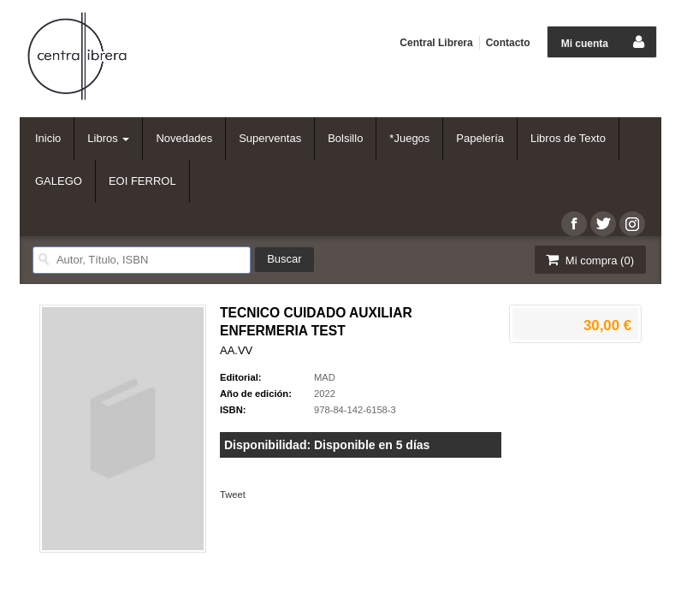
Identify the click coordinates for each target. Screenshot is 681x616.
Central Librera (436, 43)
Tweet (233, 495)
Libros (108, 138)
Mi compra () (589, 260)
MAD (325, 377)
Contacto (508, 43)
